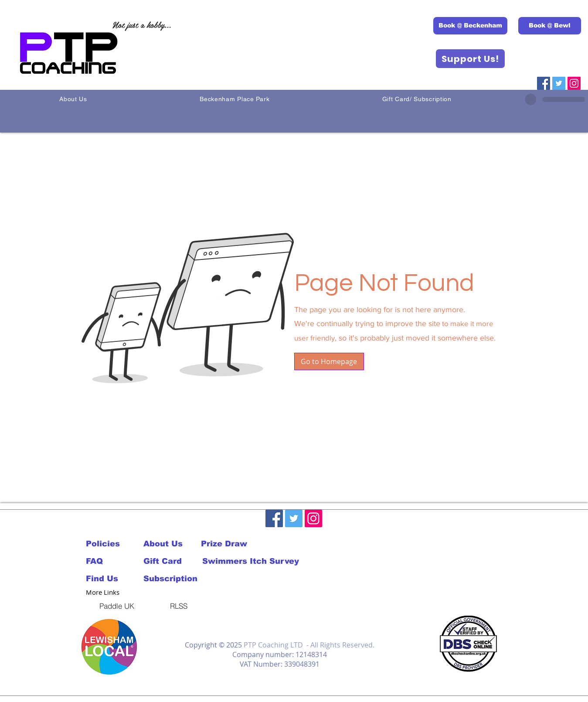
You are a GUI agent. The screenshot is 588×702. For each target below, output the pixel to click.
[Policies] (107, 544)
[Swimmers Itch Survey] (251, 561)
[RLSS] (179, 606)
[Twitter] (559, 83)
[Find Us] (115, 579)
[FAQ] (107, 561)
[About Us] (172, 544)
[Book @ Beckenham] (470, 26)
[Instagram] (574, 83)
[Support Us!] (470, 59)
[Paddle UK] (117, 606)
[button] (329, 361)
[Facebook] (544, 83)
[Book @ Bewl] (550, 26)
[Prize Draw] (230, 544)
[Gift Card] (172, 561)
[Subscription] (172, 579)
